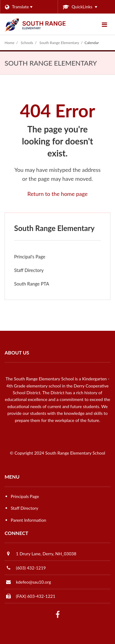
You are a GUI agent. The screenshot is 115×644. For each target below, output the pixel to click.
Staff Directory (29, 270)
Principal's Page (30, 257)
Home (10, 43)
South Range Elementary (59, 43)
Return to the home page (57, 194)
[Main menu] (104, 24)
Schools (27, 43)
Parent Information (29, 520)
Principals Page (25, 496)
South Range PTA (40, 285)
